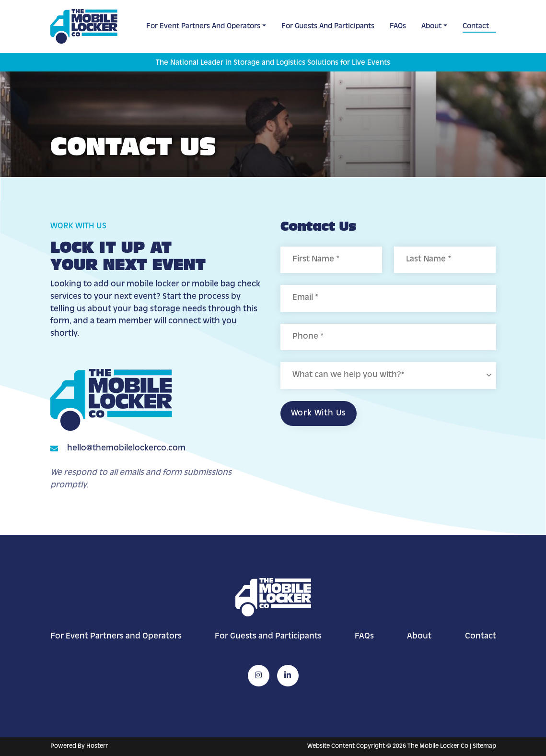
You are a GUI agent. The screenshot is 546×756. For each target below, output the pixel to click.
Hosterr (97, 746)
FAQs (398, 26)
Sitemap (484, 746)
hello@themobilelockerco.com (126, 449)
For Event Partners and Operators (203, 26)
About (431, 26)
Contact (476, 26)
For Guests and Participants (328, 26)
